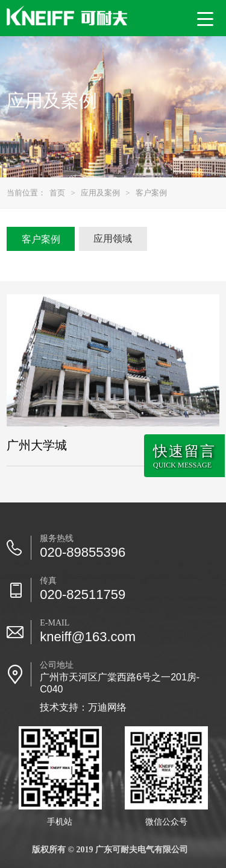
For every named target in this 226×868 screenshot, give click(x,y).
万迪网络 (107, 707)
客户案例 (151, 193)
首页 (57, 193)
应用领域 (113, 239)
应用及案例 (100, 193)
